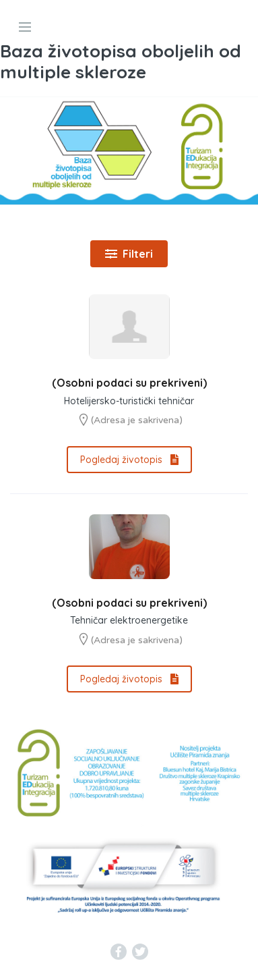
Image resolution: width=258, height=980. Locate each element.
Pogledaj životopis (129, 460)
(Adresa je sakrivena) (137, 420)
